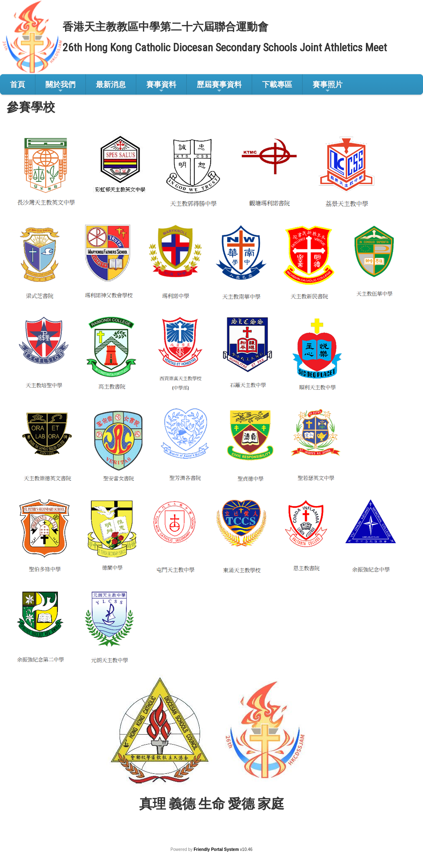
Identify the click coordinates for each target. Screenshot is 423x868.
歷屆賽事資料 (219, 87)
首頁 (18, 84)
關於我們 (60, 87)
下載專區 (277, 84)
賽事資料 (161, 87)
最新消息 (111, 84)
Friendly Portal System (217, 849)
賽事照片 (328, 87)
